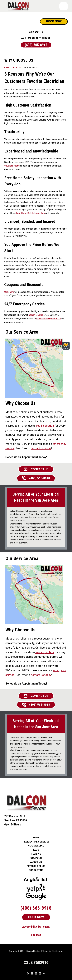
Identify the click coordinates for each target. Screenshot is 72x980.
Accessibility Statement (36, 927)
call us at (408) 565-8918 (49, 319)
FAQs (36, 850)
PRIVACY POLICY (36, 866)
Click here (9, 292)
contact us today (41, 448)
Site (34, 935)
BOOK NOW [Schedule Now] (54, 21)
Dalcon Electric (36, 315)
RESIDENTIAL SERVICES (36, 842)
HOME (36, 838)
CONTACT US (36, 870)
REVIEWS (36, 854)
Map (39, 935)
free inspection (45, 426)
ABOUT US (36, 862)
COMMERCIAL (36, 846)
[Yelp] (44, 973)
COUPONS (36, 858)
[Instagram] (36, 973)
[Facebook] (28, 973)
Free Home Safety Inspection (30, 213)
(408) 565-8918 (36, 45)
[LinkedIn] (40, 973)
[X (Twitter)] (32, 973)
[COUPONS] (64, 6)
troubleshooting (12, 166)
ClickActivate (58, 951)
